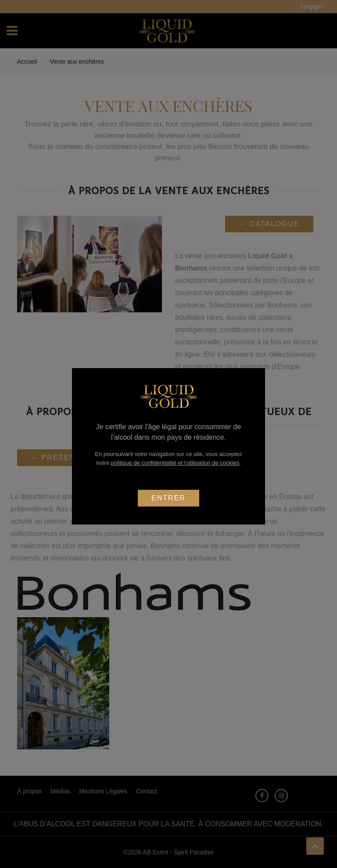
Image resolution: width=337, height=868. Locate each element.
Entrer (168, 498)
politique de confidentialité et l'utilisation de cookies (175, 463)
